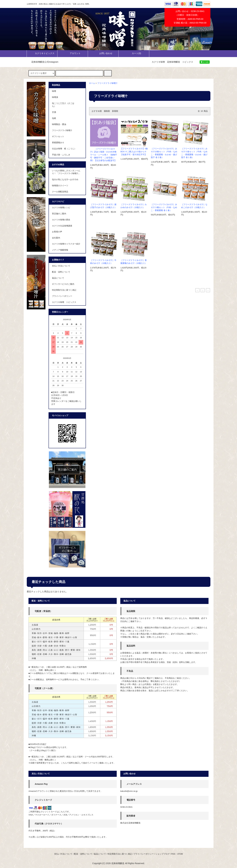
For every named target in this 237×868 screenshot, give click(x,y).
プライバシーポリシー (62, 296)
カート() (134, 53)
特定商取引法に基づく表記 (64, 290)
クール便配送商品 (60, 192)
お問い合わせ (103, 53)
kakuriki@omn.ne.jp (129, 791)
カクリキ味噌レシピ (61, 208)
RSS (173, 854)
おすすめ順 (97, 111)
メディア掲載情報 (60, 250)
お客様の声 (57, 232)
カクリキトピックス (42, 53)
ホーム (92, 83)
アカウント (73, 53)
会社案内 (56, 238)
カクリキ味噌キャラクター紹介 (66, 244)
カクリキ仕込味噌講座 (62, 226)
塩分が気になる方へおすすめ (65, 180)
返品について (58, 278)
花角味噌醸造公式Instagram (43, 62)
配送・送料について (61, 272)
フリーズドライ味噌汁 (107, 83)
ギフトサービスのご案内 (63, 284)
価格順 (107, 111)
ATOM (180, 854)
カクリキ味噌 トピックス (64, 302)
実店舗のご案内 (59, 214)
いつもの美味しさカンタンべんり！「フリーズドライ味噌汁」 (66, 172)
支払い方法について (61, 266)
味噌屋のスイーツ (60, 186)
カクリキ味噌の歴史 (61, 220)
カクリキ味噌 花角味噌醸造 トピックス (172, 62)
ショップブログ (163, 854)
